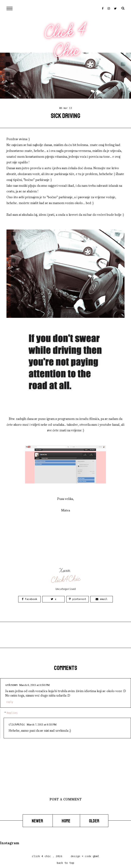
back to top (65, 863)
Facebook (30, 599)
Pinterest (78, 599)
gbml (96, 856)
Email (102, 599)
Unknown (11, 685)
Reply (10, 702)
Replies (12, 713)
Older (94, 821)
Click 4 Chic (65, 41)
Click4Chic (66, 579)
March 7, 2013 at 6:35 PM (42, 724)
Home (66, 821)
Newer (38, 821)
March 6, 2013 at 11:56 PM (34, 685)
